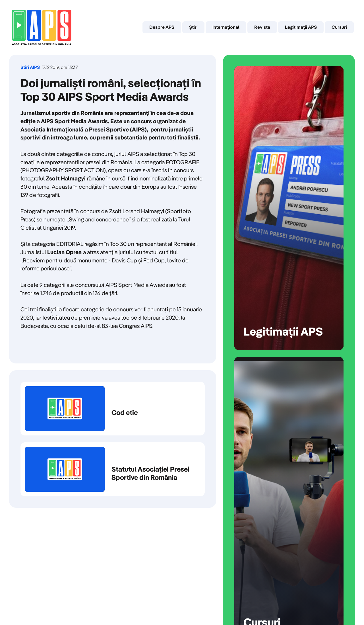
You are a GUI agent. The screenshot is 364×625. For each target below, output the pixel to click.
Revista (262, 27)
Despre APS (162, 27)
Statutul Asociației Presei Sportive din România (113, 469)
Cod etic (113, 409)
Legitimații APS (301, 27)
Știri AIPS (30, 67)
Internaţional (226, 27)
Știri (193, 27)
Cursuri (339, 27)
